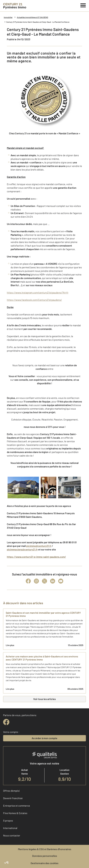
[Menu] (83, 5)
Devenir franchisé (13, 798)
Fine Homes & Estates (15, 813)
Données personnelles (45, 856)
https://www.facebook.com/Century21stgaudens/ (34, 300)
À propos (8, 821)
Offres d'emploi (11, 791)
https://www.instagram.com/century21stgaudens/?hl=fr (38, 292)
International (10, 828)
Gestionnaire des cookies (45, 863)
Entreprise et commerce (17, 806)
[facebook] (6, 722)
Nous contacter (12, 835)
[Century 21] (15, 6)
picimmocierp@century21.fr (22, 549)
